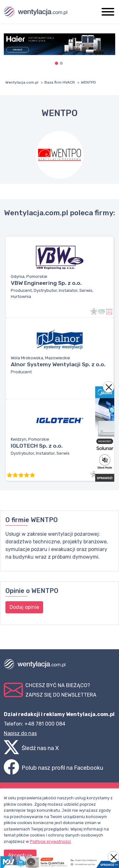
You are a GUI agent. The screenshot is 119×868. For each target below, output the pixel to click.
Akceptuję (20, 855)
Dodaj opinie (24, 607)
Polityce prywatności (50, 841)
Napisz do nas (20, 733)
